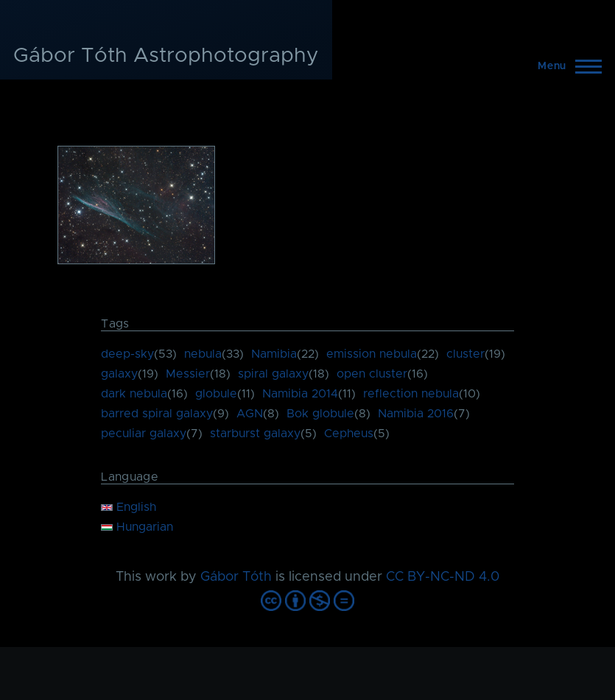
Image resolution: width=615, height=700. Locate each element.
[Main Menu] (565, 66)
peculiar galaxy (144, 434)
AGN (250, 414)
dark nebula (134, 394)
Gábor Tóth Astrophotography (166, 56)
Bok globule (320, 414)
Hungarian (137, 527)
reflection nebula (411, 394)
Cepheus (349, 434)
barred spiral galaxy (157, 414)
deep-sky (127, 354)
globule (216, 394)
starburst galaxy (255, 434)
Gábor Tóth (236, 577)
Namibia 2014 (300, 394)
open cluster (372, 374)
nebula (203, 354)
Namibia (274, 354)
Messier (188, 374)
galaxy (119, 374)
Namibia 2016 (416, 414)
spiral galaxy (273, 374)
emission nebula (372, 354)
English (129, 507)
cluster (465, 354)
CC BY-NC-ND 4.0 (443, 577)
